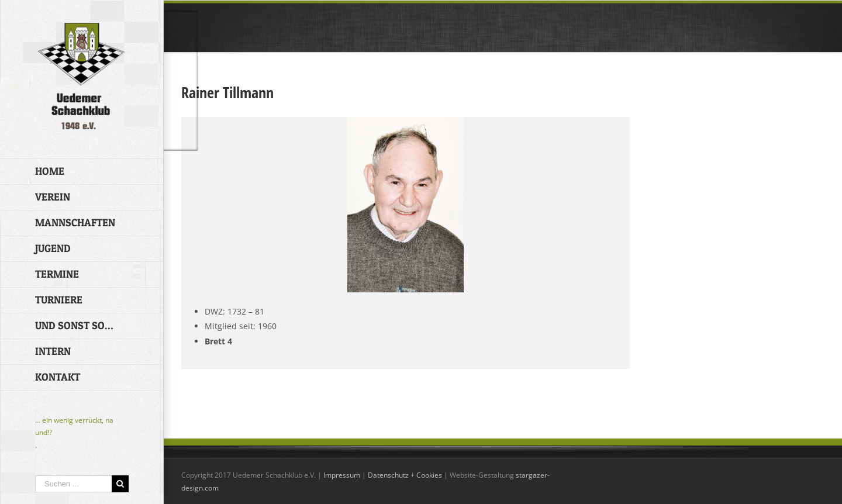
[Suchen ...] (73, 484)
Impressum (342, 475)
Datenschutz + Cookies (405, 475)
